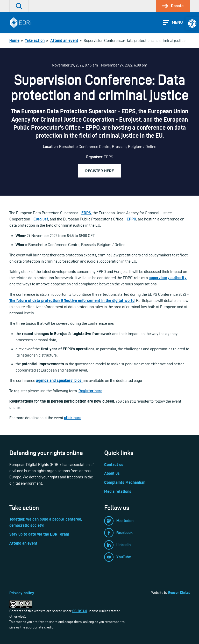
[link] (192, 24)
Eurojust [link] (41, 219)
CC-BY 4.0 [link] (80, 611)
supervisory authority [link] (168, 278)
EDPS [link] (86, 213)
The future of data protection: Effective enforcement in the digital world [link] (72, 301)
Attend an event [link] (23, 543)
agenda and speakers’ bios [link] (59, 380)
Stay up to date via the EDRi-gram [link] (39, 534)
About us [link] (112, 473)
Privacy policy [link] (22, 593)
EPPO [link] (132, 219)
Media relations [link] (118, 491)
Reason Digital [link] (179, 593)
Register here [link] (100, 171)
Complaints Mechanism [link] (125, 482)
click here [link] (73, 418)
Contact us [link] (114, 465)
